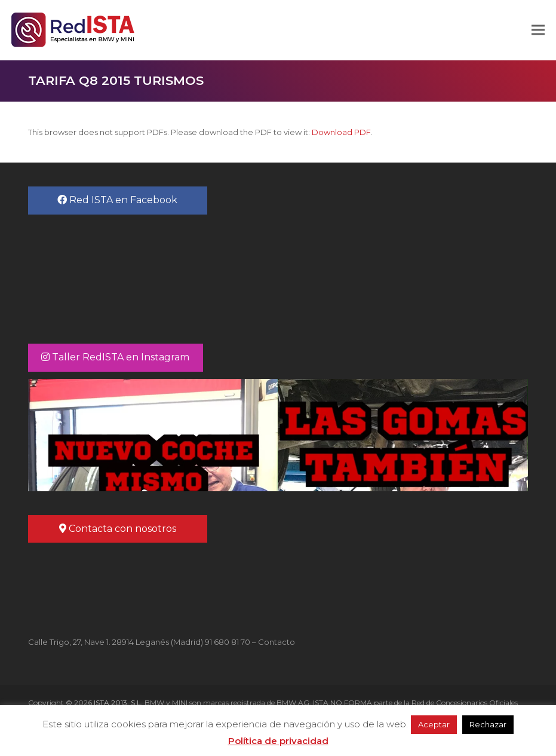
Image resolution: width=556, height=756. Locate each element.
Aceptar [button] (434, 724)
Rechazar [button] (488, 724)
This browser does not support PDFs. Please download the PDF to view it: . (200, 132)
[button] (538, 30)
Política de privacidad (278, 741)
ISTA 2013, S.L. (117, 703)
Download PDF (341, 132)
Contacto (277, 642)
